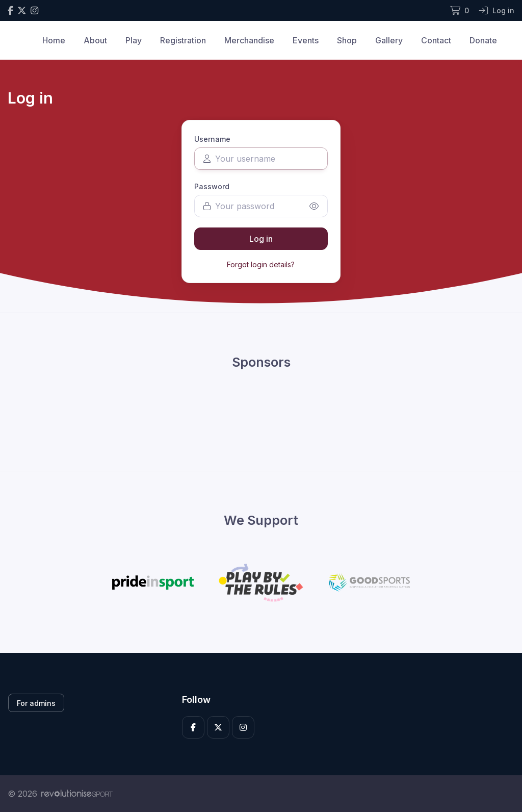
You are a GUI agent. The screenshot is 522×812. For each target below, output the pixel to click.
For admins (36, 703)
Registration (183, 40)
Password (212, 186)
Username (212, 139)
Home (54, 40)
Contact (436, 40)
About (95, 40)
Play (134, 40)
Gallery (389, 40)
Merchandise (249, 40)
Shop (347, 40)
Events (306, 40)
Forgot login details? (261, 264)
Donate (483, 40)
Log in (261, 239)
